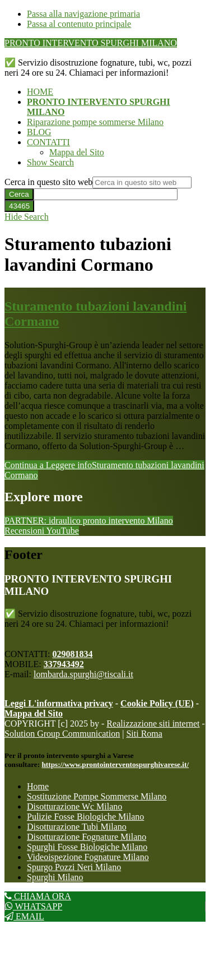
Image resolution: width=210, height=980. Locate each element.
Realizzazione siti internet (153, 724)
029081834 (72, 654)
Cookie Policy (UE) (157, 703)
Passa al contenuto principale (79, 24)
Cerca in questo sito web (48, 182)
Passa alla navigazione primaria (83, 14)
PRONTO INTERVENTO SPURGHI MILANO (91, 43)
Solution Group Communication (62, 734)
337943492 (64, 664)
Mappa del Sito (34, 713)
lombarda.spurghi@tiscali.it (83, 674)
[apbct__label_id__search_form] (106, 194)
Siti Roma (144, 734)
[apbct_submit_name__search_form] (19, 206)
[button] (50, 162)
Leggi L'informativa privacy (59, 703)
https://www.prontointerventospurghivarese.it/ (115, 764)
